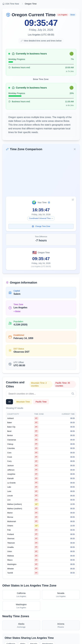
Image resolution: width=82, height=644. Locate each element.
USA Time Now (11, 4)
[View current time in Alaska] (21, 625)
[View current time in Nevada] (61, 595)
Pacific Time (41, 402)
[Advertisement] (41, 175)
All (9, 402)
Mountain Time (23, 402)
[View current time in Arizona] (61, 625)
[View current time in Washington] (21, 606)
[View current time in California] (21, 595)
